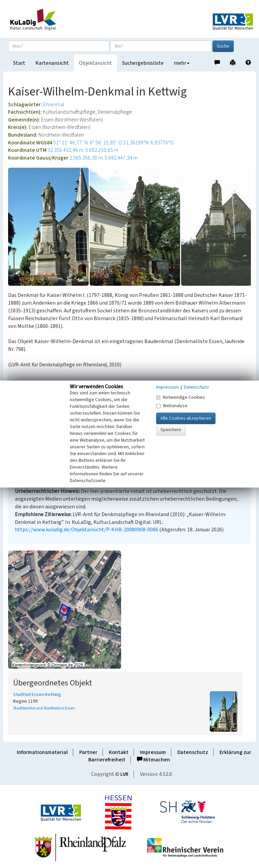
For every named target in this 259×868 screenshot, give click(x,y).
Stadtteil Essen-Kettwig (37, 695)
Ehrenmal (54, 105)
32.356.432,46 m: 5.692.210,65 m (83, 150)
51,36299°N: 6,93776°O (148, 143)
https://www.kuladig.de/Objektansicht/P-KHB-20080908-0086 (87, 530)
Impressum (153, 752)
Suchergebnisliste (143, 63)
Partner (88, 752)
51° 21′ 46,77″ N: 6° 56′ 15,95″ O (88, 143)
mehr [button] (182, 63)
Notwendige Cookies (181, 397)
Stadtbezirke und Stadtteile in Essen (44, 708)
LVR (124, 774)
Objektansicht (95, 63)
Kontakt (119, 752)
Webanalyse (172, 406)
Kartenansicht (52, 63)
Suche (223, 46)
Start (19, 63)
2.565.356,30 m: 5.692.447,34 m (104, 158)
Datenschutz (193, 752)
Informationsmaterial (42, 752)
